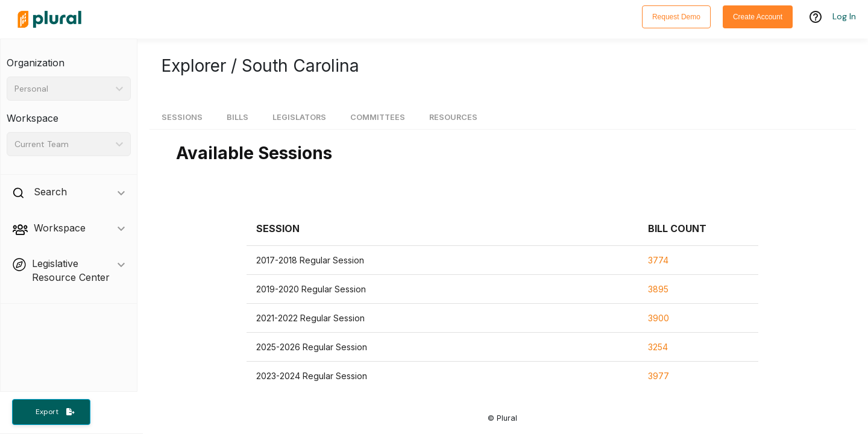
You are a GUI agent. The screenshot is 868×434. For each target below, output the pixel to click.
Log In (844, 16)
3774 (658, 260)
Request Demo (676, 17)
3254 (658, 347)
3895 (658, 289)
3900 (659, 318)
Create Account (758, 17)
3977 (659, 376)
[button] (278, 229)
